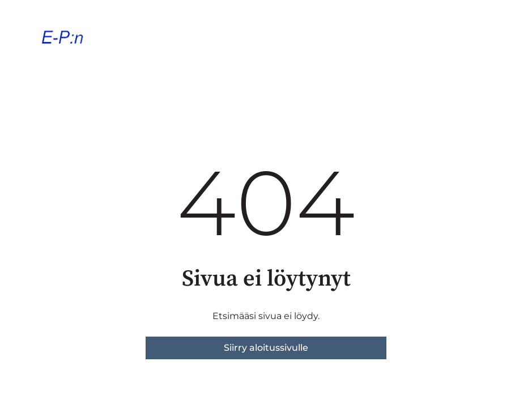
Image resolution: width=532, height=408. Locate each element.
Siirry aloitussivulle (266, 348)
